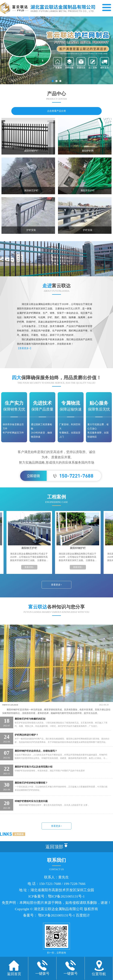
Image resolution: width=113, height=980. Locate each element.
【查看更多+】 (25, 348)
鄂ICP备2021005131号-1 (66, 906)
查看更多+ (56, 585)
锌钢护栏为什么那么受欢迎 (18, 705)
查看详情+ (30, 567)
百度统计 (83, 925)
